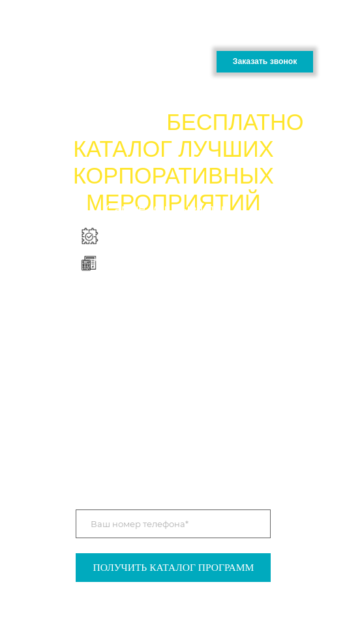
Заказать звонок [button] (265, 61)
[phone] (173, 524)
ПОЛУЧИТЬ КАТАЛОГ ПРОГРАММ (174, 567)
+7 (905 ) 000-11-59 (268, 36)
